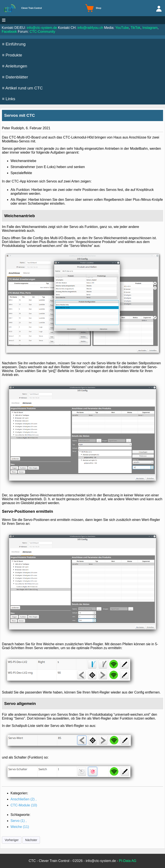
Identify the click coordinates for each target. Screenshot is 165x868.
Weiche (20, 827)
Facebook (9, 32)
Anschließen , (24, 799)
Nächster (31, 840)
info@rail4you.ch (90, 28)
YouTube (122, 28)
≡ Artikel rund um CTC (22, 88)
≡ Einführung (14, 44)
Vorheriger (12, 840)
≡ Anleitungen (15, 66)
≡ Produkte (12, 55)
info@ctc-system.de (42, 28)
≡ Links (9, 99)
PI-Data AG (128, 861)
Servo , (19, 821)
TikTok (136, 28)
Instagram (150, 28)
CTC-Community (42, 32)
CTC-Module (24, 805)
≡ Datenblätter (15, 77)
